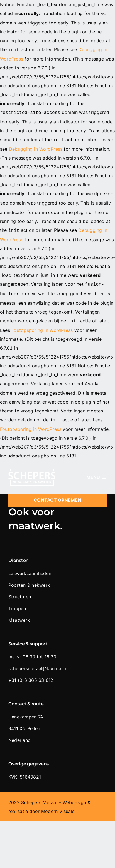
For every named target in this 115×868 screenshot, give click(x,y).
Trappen (17, 602)
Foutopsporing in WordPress (42, 325)
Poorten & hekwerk (29, 578)
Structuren (20, 590)
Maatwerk (19, 613)
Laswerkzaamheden (30, 567)
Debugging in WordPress (36, 147)
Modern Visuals (58, 805)
